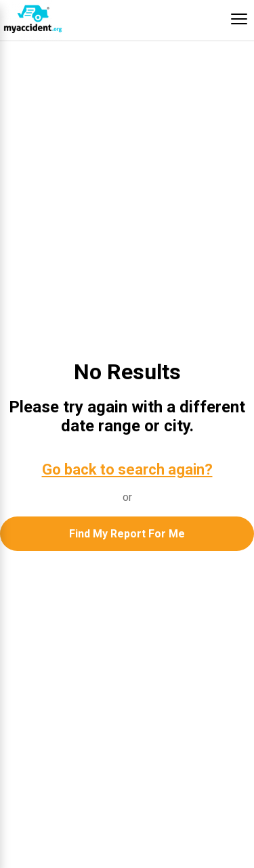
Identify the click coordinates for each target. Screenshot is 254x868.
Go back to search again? (127, 469)
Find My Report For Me (127, 534)
